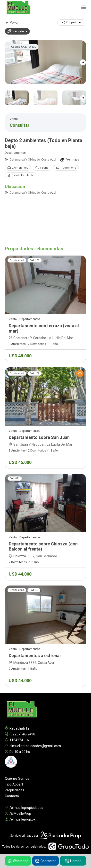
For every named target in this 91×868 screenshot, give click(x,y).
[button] (83, 62)
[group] (45, 62)
